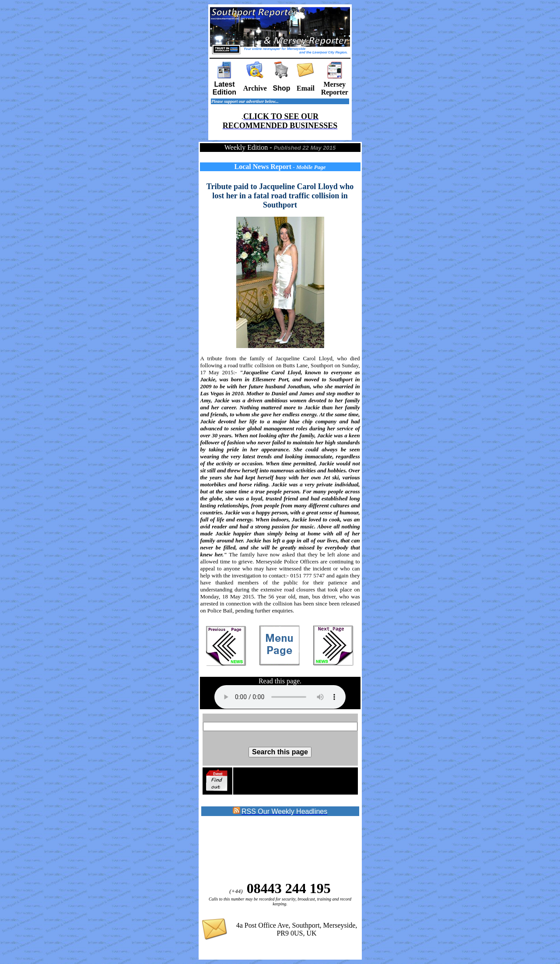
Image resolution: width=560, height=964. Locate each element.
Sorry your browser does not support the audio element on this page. (280, 697)
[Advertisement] (272, 849)
